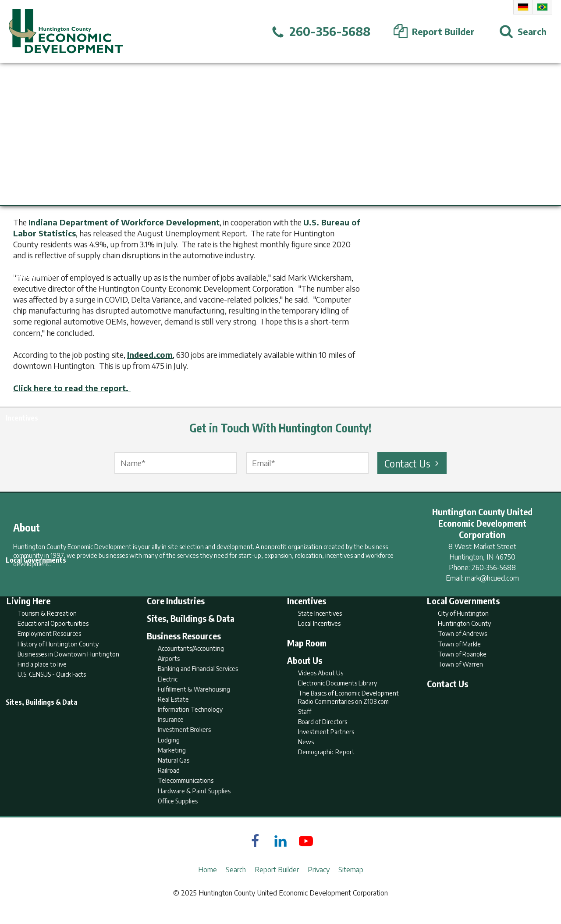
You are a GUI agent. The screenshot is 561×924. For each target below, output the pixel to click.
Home (208, 883)
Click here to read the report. (72, 388)
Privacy (319, 883)
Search (236, 883)
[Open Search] (523, 32)
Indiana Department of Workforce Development (124, 222)
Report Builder (277, 883)
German (523, 7)
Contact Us (413, 463)
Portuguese (542, 7)
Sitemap (351, 883)
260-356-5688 (494, 567)
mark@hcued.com (492, 578)
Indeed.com (150, 355)
